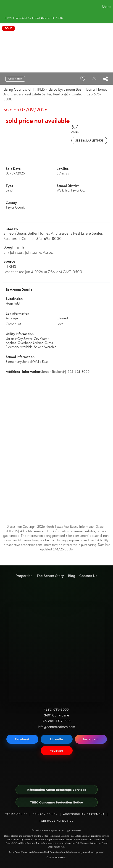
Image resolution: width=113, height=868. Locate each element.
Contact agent (15, 79)
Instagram (91, 739)
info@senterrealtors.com (56, 727)
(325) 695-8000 (56, 709)
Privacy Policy (45, 814)
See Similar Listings (89, 141)
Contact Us (88, 576)
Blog (72, 576)
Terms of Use (16, 814)
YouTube (57, 751)
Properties (24, 576)
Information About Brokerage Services (56, 790)
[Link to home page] (4, 7)
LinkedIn (56, 739)
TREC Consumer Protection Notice (57, 802)
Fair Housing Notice (56, 821)
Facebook (22, 739)
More (106, 7)
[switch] (83, 79)
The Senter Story (50, 576)
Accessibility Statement (84, 814)
